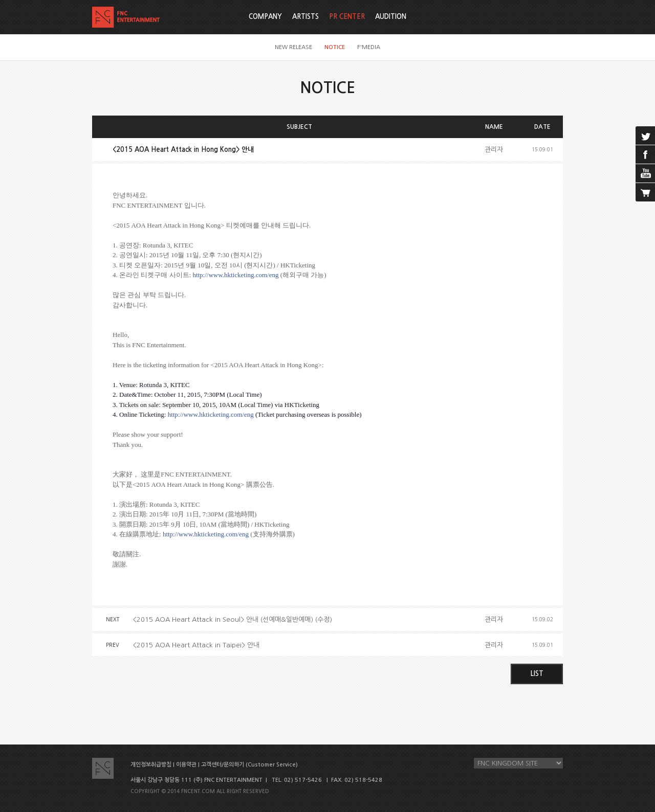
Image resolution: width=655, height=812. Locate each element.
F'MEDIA (369, 47)
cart (645, 192)
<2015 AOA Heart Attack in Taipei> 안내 (196, 645)
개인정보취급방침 (151, 765)
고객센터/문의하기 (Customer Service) (249, 765)
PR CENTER (347, 17)
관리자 (494, 150)
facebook (645, 154)
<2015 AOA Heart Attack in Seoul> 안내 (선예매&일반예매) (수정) (233, 619)
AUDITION (391, 17)
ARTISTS (305, 17)
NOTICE (335, 47)
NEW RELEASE (293, 47)
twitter (645, 136)
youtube (645, 173)
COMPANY (265, 17)
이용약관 (186, 765)
